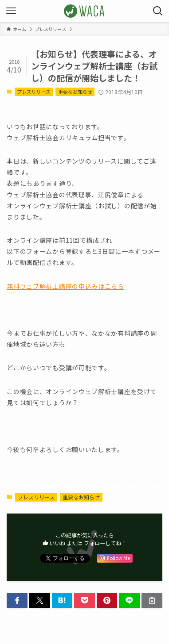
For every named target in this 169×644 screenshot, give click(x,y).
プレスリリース (34, 92)
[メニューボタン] (11, 11)
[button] (17, 600)
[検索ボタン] (158, 11)
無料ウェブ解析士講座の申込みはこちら (65, 286)
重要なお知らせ (75, 92)
